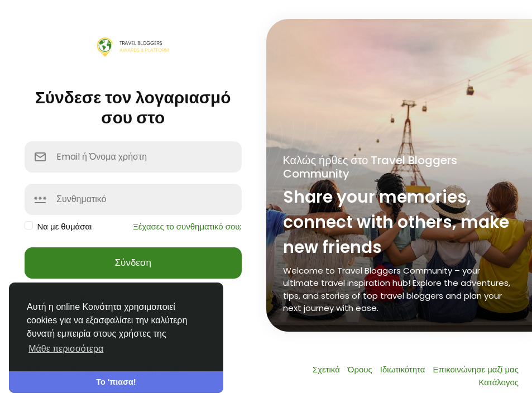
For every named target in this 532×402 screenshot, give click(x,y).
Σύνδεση (133, 262)
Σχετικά (327, 369)
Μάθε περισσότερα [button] (66, 349)
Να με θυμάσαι (65, 226)
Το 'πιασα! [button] (116, 382)
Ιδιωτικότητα (404, 369)
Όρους (361, 369)
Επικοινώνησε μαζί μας (476, 369)
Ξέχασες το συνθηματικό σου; (187, 226)
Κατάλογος (499, 382)
